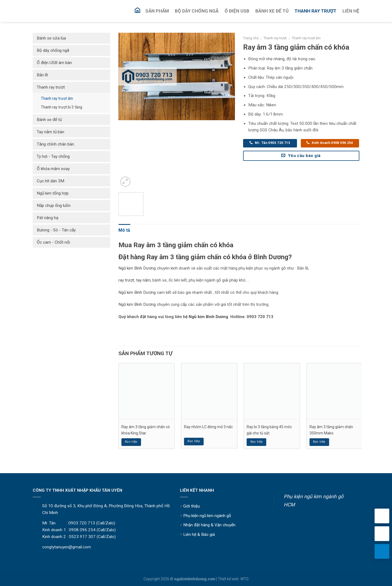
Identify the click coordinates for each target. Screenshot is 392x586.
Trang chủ (251, 38)
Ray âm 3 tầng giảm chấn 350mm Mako (331, 430)
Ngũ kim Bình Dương (137, 268)
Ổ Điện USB (237, 11)
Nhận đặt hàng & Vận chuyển (209, 525)
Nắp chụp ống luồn (54, 206)
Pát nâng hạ (48, 218)
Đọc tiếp (131, 442)
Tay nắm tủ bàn (50, 132)
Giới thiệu (192, 506)
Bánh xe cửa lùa (51, 38)
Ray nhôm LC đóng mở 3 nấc (208, 427)
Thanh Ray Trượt (316, 11)
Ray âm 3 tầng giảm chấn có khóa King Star (146, 430)
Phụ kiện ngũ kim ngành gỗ (207, 516)
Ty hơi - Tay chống (53, 156)
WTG (244, 579)
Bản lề (42, 75)
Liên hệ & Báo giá (199, 534)
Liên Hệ (351, 11)
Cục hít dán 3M (50, 181)
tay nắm (143, 280)
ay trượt (127, 280)
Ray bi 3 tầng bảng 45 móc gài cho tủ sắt (269, 430)
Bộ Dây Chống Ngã (197, 11)
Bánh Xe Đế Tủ (272, 11)
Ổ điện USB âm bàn (54, 63)
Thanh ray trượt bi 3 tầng (62, 107)
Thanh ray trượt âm (306, 38)
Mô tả (124, 230)
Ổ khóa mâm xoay (53, 169)
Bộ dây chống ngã (53, 50)
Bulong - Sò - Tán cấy (56, 230)
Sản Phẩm (157, 11)
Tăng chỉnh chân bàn (55, 144)
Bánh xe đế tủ (49, 120)
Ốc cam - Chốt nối (53, 242)
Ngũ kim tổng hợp (53, 193)
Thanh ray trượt (275, 38)
